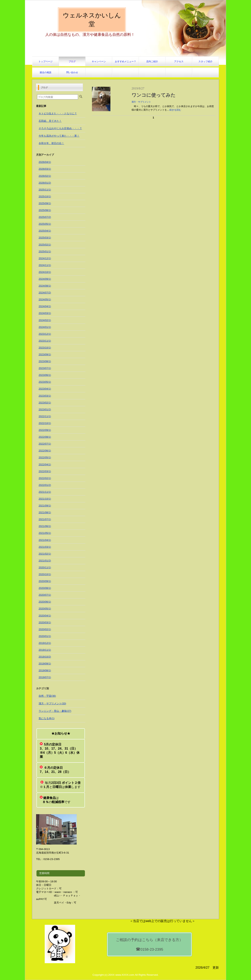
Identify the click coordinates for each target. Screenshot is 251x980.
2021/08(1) (45, 512)
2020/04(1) (45, 616)
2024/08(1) (45, 286)
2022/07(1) (45, 444)
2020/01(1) (45, 636)
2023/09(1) (45, 354)
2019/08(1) (45, 670)
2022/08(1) (45, 437)
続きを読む (175, 110)
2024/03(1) (45, 313)
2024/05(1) (45, 299)
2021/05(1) (45, 533)
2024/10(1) (45, 272)
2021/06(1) (45, 526)
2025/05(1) (45, 224)
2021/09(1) (45, 506)
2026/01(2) (45, 183)
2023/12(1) (45, 334)
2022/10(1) (45, 423)
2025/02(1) (45, 245)
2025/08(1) (45, 210)
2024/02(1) (45, 320)
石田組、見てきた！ (50, 121)
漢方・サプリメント (141, 102)
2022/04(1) (45, 464)
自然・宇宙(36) (47, 696)
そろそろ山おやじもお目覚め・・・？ (60, 128)
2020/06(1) (45, 602)
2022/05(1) (45, 457)
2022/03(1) (45, 471)
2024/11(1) (45, 265)
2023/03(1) (45, 396)
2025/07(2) (45, 217)
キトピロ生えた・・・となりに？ (58, 113)
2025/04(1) (45, 231)
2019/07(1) (45, 677)
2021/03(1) (45, 547)
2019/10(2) (45, 657)
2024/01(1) (45, 327)
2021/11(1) (45, 492)
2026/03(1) (45, 169)
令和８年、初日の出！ (51, 143)
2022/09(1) (45, 430)
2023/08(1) (45, 361)
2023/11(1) (45, 341)
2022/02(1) (45, 478)
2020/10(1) (45, 574)
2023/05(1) (45, 382)
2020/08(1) (45, 588)
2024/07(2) (45, 293)
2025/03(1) (45, 238)
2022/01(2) (45, 485)
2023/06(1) (45, 375)
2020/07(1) (45, 595)
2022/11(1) (45, 416)
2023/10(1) (45, 348)
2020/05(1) (45, 609)
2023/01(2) (45, 409)
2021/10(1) (45, 499)
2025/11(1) (45, 190)
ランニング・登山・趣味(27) (55, 711)
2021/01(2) (45, 561)
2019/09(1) (45, 664)
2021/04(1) (45, 540)
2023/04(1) (45, 389)
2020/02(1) (45, 629)
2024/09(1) (45, 279)
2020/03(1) (45, 622)
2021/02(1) (45, 554)
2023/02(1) (45, 403)
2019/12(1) (45, 643)
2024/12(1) (45, 258)
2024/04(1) (45, 306)
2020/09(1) (45, 581)
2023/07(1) (45, 368)
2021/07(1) (45, 519)
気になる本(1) (47, 718)
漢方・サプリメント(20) (52, 703)
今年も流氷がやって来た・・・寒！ (59, 136)
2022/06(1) (45, 451)
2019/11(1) (45, 650)
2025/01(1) (45, 251)
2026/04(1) (45, 162)
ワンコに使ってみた (154, 95)
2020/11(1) (45, 567)
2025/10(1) (45, 196)
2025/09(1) (45, 203)
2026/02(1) (45, 176)
